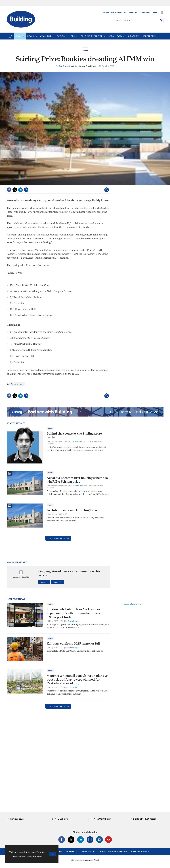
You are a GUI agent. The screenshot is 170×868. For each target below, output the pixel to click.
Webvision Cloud (92, 860)
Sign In (156, 12)
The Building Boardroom (114, 12)
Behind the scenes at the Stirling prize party (74, 435)
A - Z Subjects (61, 819)
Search (161, 20)
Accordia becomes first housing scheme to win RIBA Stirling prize (77, 480)
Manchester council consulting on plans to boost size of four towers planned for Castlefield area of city (77, 679)
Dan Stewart (64, 66)
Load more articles (58, 538)
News (85, 50)
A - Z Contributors (103, 819)
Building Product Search (145, 819)
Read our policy (33, 856)
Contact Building (107, 851)
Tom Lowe (73, 687)
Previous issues (17, 819)
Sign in (44, 582)
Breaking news (17, 384)
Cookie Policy (72, 851)
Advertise (135, 851)
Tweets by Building (133, 604)
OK (52, 854)
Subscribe (145, 12)
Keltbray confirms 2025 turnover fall (73, 643)
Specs (146, 851)
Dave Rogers (74, 621)
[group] (148, 36)
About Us (123, 851)
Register (133, 12)
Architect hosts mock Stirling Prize (72, 510)
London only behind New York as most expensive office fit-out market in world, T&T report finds (75, 613)
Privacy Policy (89, 851)
